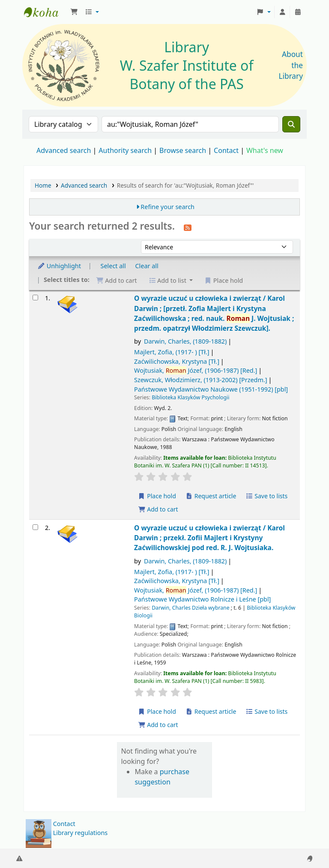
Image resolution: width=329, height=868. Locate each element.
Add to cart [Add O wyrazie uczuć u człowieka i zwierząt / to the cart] (158, 509)
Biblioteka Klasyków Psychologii (190, 397)
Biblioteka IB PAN (45, 12)
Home (43, 185)
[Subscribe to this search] (188, 227)
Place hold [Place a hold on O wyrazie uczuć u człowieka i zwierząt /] (157, 496)
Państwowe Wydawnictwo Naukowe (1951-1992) (211, 389)
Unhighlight (59, 266)
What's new (265, 150)
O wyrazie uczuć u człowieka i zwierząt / (214, 313)
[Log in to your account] (282, 12)
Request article (211, 496)
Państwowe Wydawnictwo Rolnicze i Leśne (202, 599)
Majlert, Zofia (172, 352)
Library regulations (81, 833)
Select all (113, 266)
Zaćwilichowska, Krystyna (177, 361)
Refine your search (167, 207)
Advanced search (64, 150)
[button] (74, 12)
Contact (64, 824)
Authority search (125, 150)
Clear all (147, 266)
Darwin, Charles (185, 341)
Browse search (183, 150)
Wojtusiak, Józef (196, 370)
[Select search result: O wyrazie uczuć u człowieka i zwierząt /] (35, 298)
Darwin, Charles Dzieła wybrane (190, 608)
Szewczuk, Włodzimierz (200, 380)
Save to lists (266, 496)
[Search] (291, 124)
